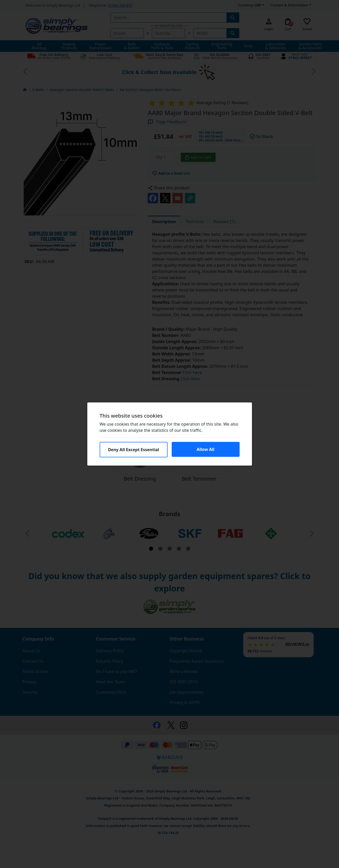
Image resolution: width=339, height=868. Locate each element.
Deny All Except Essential (133, 450)
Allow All (206, 449)
